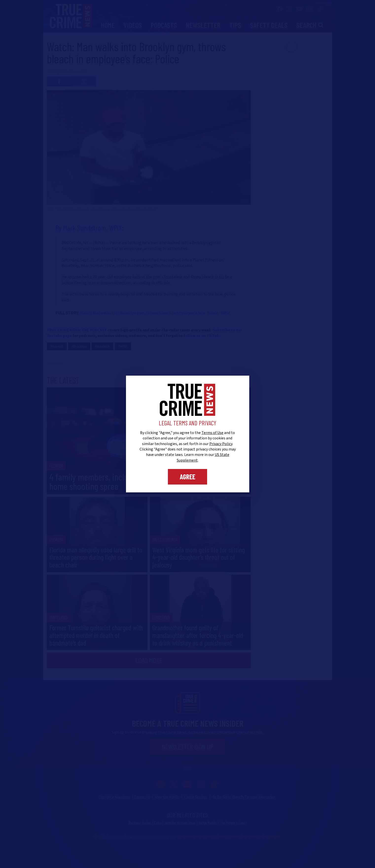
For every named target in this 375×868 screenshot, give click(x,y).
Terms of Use (212, 433)
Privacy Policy (221, 444)
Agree (187, 477)
